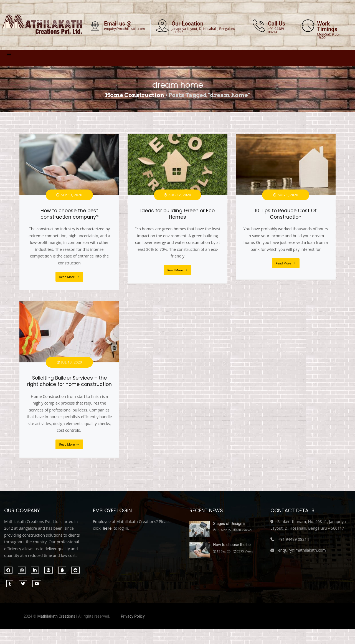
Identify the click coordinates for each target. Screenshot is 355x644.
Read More (67, 277)
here (107, 528)
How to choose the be (232, 545)
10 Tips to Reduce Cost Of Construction (286, 214)
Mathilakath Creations (56, 616)
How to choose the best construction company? (69, 214)
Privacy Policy (133, 616)
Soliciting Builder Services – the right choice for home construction (69, 381)
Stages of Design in (230, 524)
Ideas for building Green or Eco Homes (177, 214)
